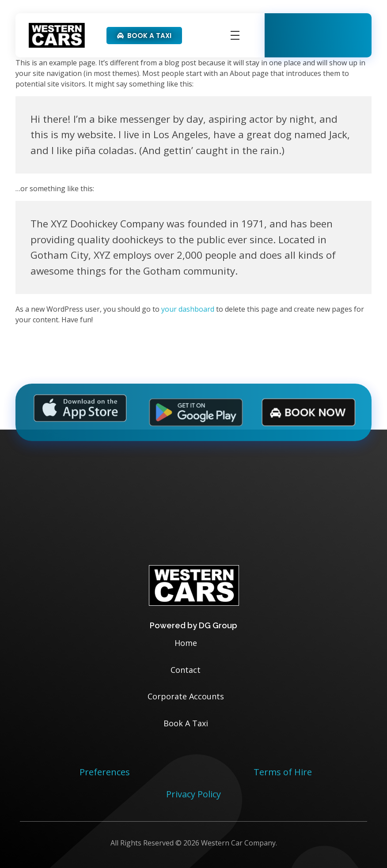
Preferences (105, 772)
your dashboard (188, 309)
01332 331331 (325, 41)
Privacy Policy (193, 794)
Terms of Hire (283, 772)
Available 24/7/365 (328, 29)
